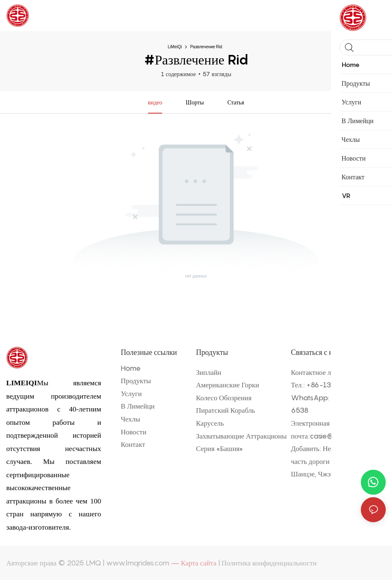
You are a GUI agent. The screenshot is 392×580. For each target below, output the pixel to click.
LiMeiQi (175, 47)
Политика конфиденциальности (269, 563)
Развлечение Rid (206, 47)
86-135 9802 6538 (342, 385)
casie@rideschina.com (346, 436)
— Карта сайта (194, 563)
